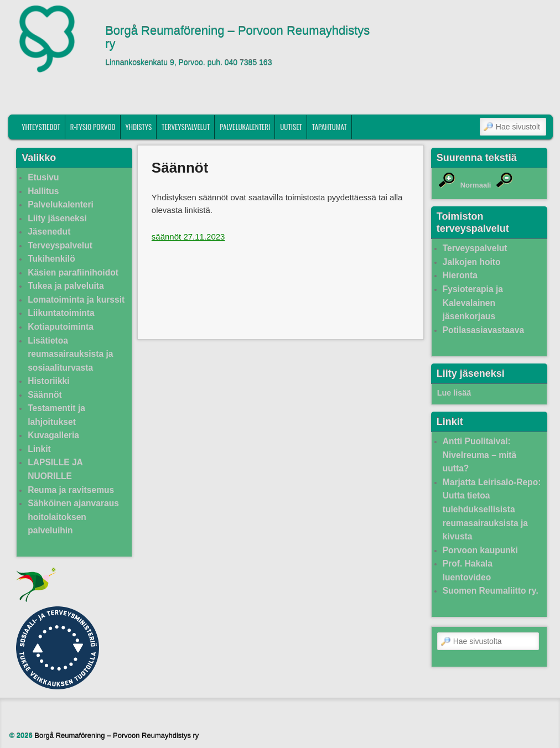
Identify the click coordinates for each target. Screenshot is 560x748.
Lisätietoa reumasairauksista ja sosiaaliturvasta (70, 354)
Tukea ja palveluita (66, 286)
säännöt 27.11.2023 (188, 237)
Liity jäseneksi (57, 218)
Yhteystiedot (41, 127)
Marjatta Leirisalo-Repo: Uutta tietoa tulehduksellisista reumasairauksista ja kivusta (492, 509)
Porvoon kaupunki (480, 550)
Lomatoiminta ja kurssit (76, 300)
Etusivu (43, 177)
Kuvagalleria (53, 435)
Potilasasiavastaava (483, 330)
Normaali (476, 185)
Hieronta (460, 275)
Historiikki (48, 381)
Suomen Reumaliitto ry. (491, 591)
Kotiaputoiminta (61, 327)
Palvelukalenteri (245, 127)
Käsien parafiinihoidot (73, 272)
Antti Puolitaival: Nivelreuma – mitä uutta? (479, 455)
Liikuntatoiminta (61, 313)
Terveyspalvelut (186, 127)
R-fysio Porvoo (93, 127)
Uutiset (291, 127)
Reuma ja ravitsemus (71, 490)
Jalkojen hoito (472, 262)
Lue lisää (454, 393)
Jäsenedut (49, 232)
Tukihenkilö (51, 259)
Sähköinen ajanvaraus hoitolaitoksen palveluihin (73, 517)
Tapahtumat (330, 127)
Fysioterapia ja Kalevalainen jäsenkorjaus (473, 303)
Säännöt (45, 395)
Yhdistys (139, 127)
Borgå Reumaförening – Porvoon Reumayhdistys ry (237, 38)
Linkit (39, 449)
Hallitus (43, 191)
